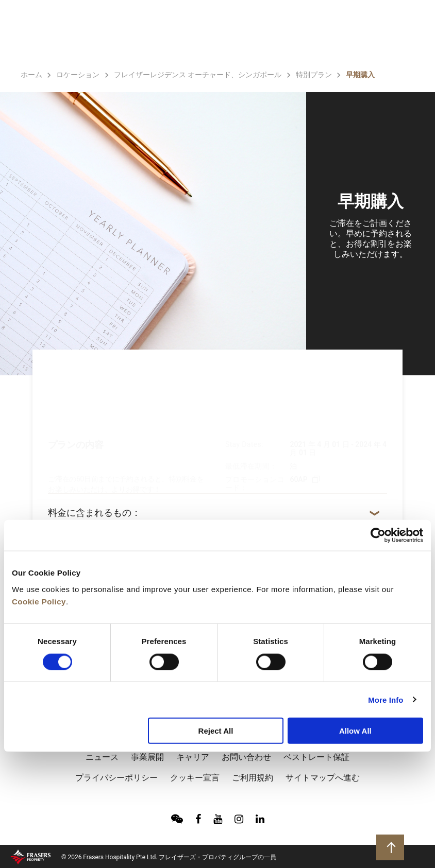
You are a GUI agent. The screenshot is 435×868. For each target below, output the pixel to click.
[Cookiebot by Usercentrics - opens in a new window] (378, 535)
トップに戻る (391, 847)
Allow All (355, 731)
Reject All (216, 731)
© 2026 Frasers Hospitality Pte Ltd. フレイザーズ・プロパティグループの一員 (169, 857)
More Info (386, 699)
